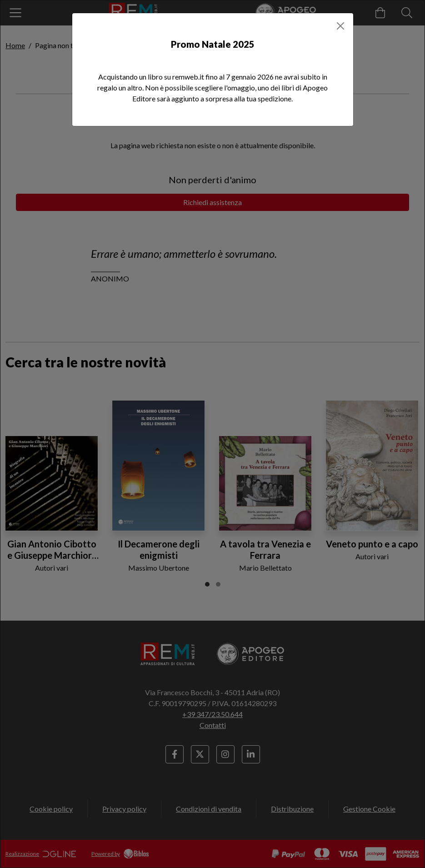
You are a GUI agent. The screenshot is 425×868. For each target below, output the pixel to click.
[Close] (340, 26)
